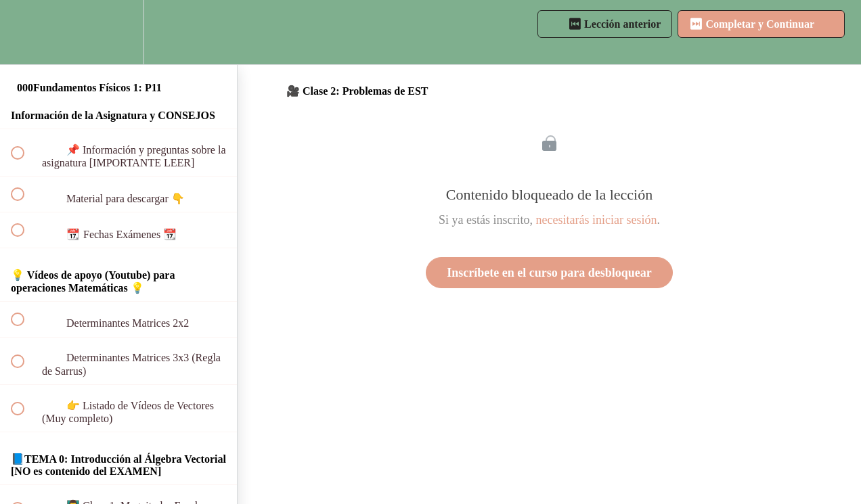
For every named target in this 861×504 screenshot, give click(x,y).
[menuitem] (118, 32)
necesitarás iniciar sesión (597, 220)
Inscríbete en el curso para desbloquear (549, 273)
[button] (25, 32)
